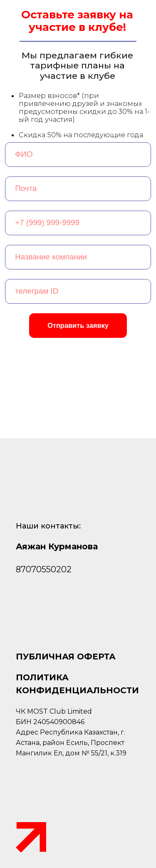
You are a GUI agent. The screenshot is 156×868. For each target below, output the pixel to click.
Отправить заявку (78, 325)
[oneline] (78, 257)
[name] (78, 155)
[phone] (78, 223)
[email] (78, 189)
